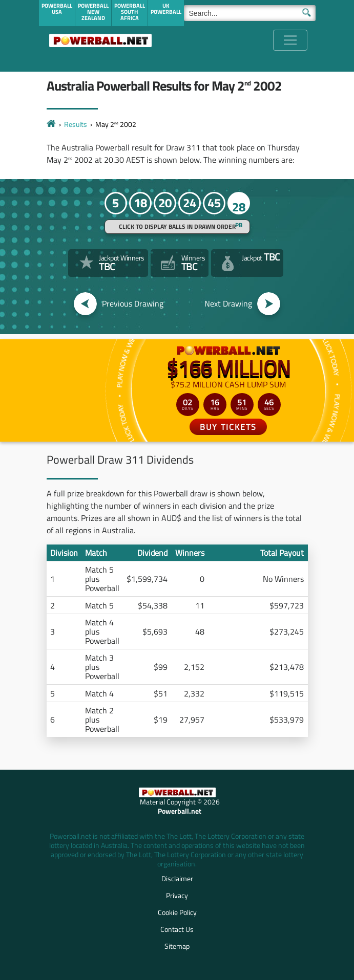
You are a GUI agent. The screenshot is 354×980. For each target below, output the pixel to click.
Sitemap (177, 946)
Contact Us (177, 929)
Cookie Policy (177, 912)
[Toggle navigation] (290, 40)
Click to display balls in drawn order (177, 226)
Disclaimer (177, 878)
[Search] (250, 13)
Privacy (177, 895)
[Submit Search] (307, 12)
